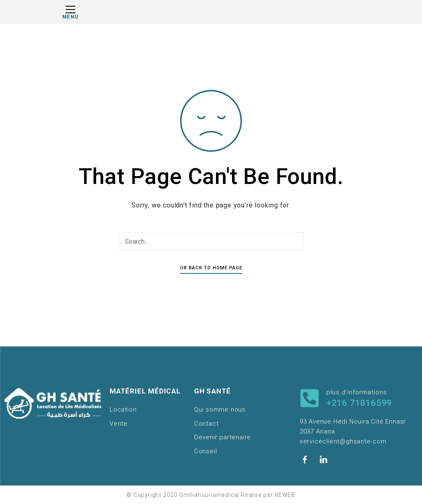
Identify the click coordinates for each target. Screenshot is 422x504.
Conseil (206, 451)
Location (123, 410)
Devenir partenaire (223, 437)
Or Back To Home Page (211, 268)
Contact (206, 424)
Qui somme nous (220, 410)
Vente (119, 424)
